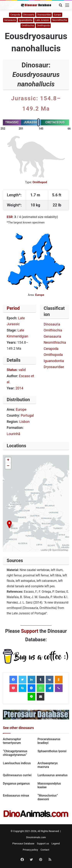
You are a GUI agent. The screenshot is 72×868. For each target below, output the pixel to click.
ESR (10, 217)
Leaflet (44, 550)
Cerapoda (15, 15)
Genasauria (10, 20)
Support (30, 631)
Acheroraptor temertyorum (12, 741)
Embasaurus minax (16, 795)
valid (22, 370)
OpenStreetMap (60, 550)
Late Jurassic (42, 20)
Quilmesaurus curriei (18, 775)
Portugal (27, 415)
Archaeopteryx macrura (48, 765)
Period (13, 308)
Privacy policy (30, 850)
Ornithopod (40, 182)
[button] (9, 524)
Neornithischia (60, 20)
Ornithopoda (43, 26)
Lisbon (25, 422)
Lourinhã (13, 434)
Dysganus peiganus (16, 783)
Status (12, 370)
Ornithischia (28, 26)
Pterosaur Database (23, 844)
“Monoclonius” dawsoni (48, 797)
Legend (56, 844)
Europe (57, 15)
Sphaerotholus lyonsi (52, 751)
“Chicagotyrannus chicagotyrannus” (15, 753)
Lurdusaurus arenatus (53, 775)
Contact (45, 850)
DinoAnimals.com (36, 837)
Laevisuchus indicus (17, 763)
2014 (19, 388)
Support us (43, 844)
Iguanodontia (26, 20)
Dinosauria (29, 15)
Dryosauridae (44, 15)
